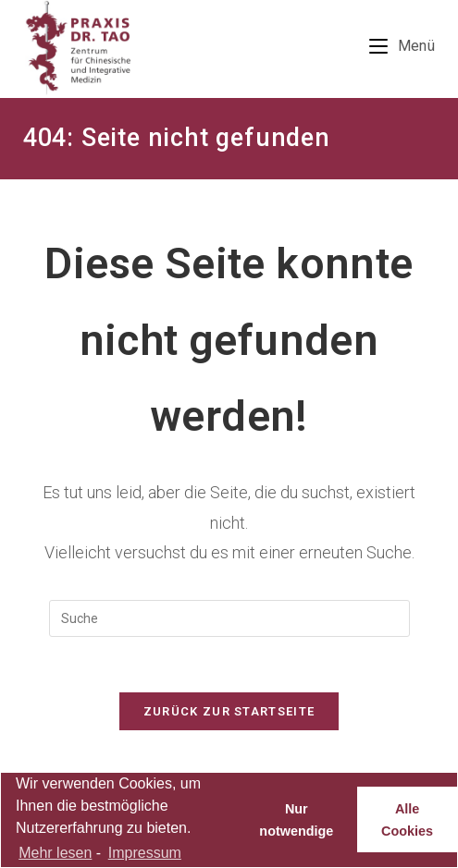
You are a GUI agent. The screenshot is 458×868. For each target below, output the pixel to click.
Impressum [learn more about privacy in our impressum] (145, 853)
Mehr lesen (55, 853)
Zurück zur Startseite (229, 711)
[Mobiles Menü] (402, 46)
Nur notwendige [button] (296, 820)
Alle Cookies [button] (407, 820)
